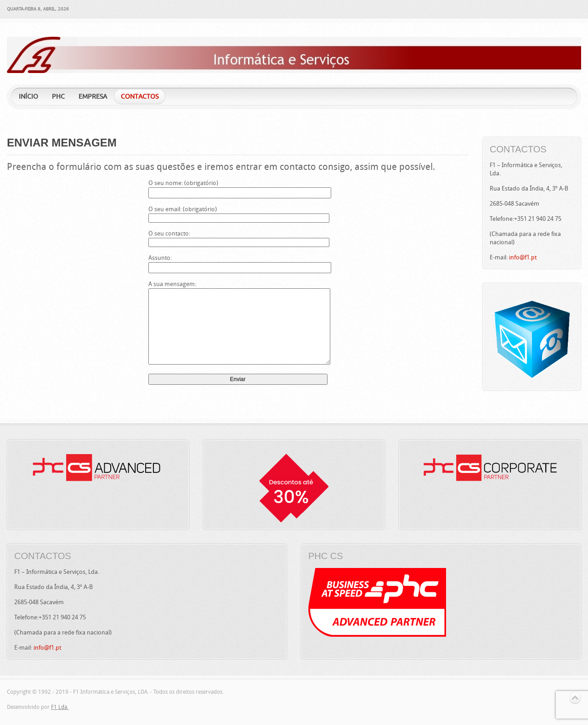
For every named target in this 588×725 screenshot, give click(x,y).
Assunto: (238, 262)
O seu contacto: (238, 238)
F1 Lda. (60, 707)
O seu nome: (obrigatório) (238, 188)
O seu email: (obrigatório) (238, 213)
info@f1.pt (523, 257)
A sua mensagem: (238, 323)
